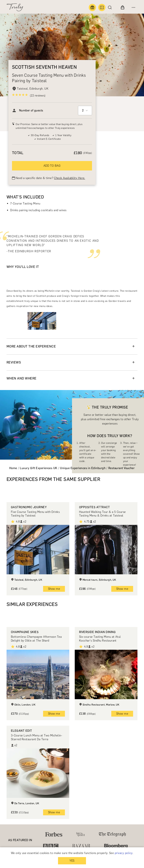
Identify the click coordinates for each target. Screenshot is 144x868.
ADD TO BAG (52, 166)
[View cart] (123, 7)
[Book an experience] (102, 7)
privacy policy (124, 853)
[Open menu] (133, 7)
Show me (54, 589)
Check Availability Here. (70, 178)
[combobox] (85, 110)
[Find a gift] (92, 7)
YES (72, 861)
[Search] (111, 7)
